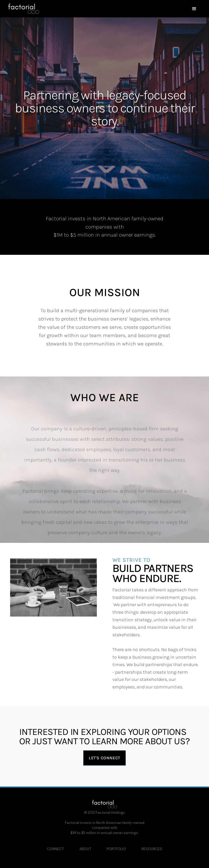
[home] (24, 9)
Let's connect (105, 758)
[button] (121, 9)
